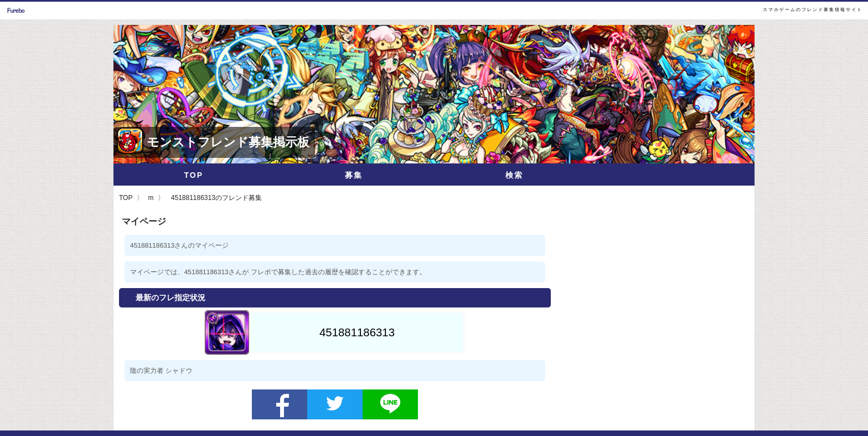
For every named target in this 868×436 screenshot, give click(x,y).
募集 (354, 175)
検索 (514, 175)
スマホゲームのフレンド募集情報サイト (813, 10)
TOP (193, 175)
